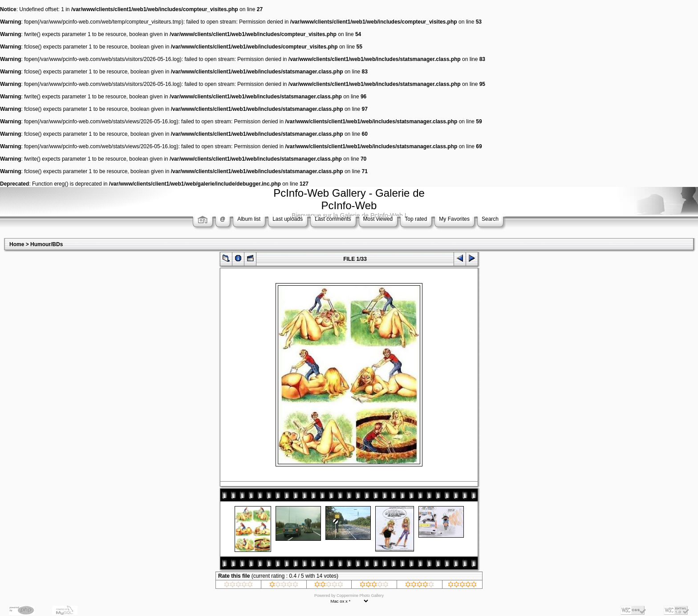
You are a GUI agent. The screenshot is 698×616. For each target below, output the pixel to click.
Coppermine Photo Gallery (360, 596)
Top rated (416, 219)
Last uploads (288, 219)
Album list (249, 219)
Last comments (333, 219)
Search (490, 219)
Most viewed (378, 219)
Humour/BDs (47, 244)
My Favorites (454, 219)
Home (17, 244)
